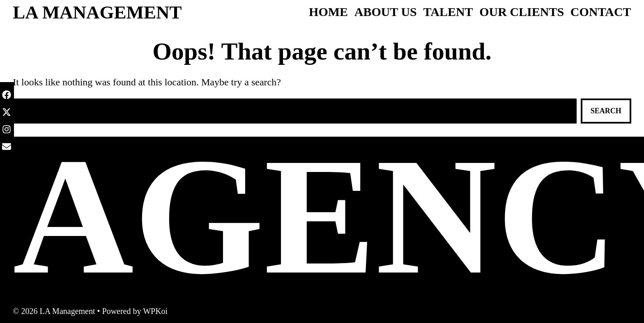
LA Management (97, 12)
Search (606, 111)
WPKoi (155, 311)
